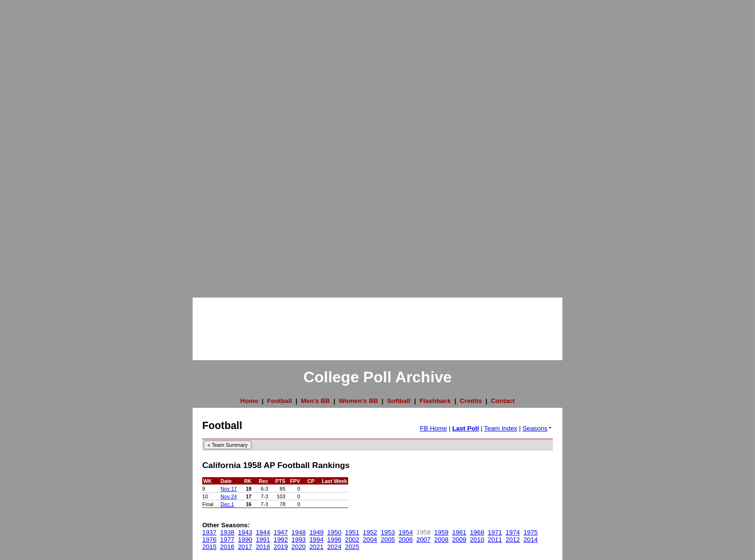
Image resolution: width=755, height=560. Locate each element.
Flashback (435, 401)
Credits (471, 401)
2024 (334, 547)
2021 (316, 547)
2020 (299, 547)
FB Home (433, 428)
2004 (370, 540)
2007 (424, 540)
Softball (399, 401)
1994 (316, 540)
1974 (513, 532)
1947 (281, 532)
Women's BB (358, 401)
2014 (531, 540)
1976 (209, 540)
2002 (352, 540)
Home (249, 401)
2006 (406, 540)
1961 (459, 532)
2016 (227, 547)
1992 (281, 540)
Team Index (501, 428)
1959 (442, 532)
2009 (459, 540)
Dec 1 (227, 504)
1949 (316, 532)
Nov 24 (229, 496)
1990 (245, 540)
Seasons (538, 428)
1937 (209, 532)
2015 (209, 547)
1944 (263, 532)
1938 (227, 532)
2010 (477, 540)
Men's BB (315, 401)
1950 (334, 532)
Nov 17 (229, 489)
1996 (334, 540)
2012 (513, 540)
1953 (388, 532)
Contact (503, 401)
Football (280, 401)
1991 (263, 540)
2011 (495, 540)
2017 (245, 547)
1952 (370, 532)
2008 (442, 540)
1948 (299, 532)
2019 (281, 547)
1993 (299, 540)
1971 (495, 532)
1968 (477, 532)
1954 (406, 532)
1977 (227, 540)
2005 (388, 540)
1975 (531, 532)
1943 (245, 532)
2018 (263, 547)
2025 (352, 547)
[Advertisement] (39, 144)
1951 (352, 532)
